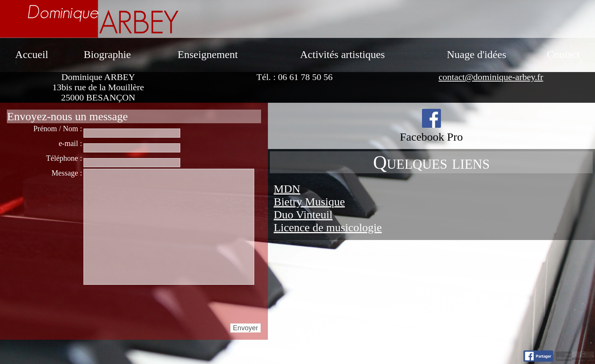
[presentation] (141, 304)
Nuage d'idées (476, 54)
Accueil (32, 54)
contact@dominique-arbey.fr (491, 77)
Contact (563, 54)
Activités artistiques (342, 54)
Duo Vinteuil (303, 214)
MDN (287, 189)
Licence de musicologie (328, 227)
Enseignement (208, 54)
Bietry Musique (309, 202)
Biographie (107, 54)
